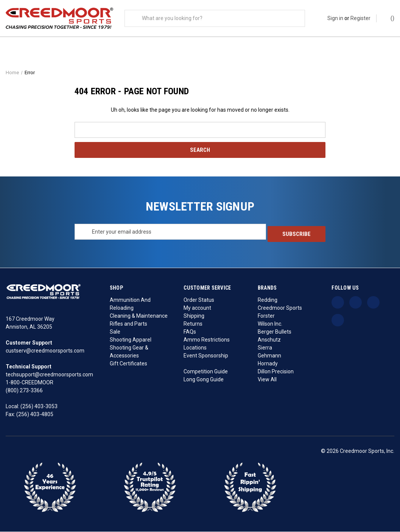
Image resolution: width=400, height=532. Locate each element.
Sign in (335, 18)
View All (267, 380)
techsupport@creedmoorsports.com (49, 375)
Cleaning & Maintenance (139, 316)
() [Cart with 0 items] (389, 18)
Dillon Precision (276, 372)
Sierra (265, 348)
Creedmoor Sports (280, 308)
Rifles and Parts (128, 324)
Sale (115, 332)
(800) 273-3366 (24, 391)
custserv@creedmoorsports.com (45, 351)
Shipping (194, 316)
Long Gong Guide (204, 380)
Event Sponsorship (206, 356)
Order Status (199, 300)
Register (360, 18)
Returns (193, 324)
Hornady (268, 364)
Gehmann (269, 356)
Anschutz (269, 340)
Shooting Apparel (131, 340)
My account (197, 308)
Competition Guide (206, 372)
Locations (195, 348)
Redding (268, 300)
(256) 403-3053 (39, 407)
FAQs (190, 332)
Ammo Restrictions (207, 340)
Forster (266, 316)
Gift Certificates (128, 364)
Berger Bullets (275, 332)
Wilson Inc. (270, 324)
